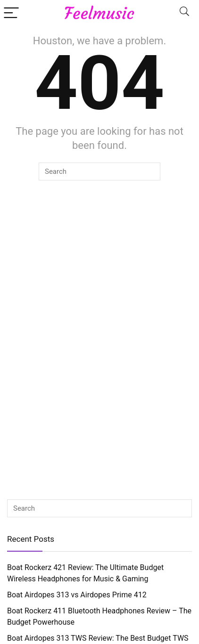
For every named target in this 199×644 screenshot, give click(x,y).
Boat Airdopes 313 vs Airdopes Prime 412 (77, 595)
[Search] (184, 12)
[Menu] (11, 12)
